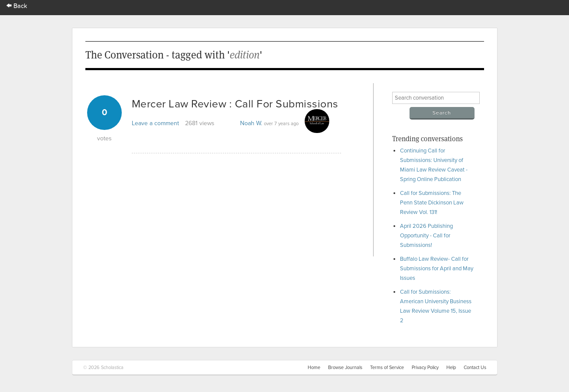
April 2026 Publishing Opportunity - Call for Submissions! (426, 236)
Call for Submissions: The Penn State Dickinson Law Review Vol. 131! (432, 203)
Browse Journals (345, 368)
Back (17, 6)
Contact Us (475, 368)
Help (451, 368)
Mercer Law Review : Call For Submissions (235, 104)
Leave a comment (155, 123)
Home (314, 368)
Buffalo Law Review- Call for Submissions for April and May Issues (437, 269)
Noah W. (251, 123)
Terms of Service (387, 368)
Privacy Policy (425, 368)
